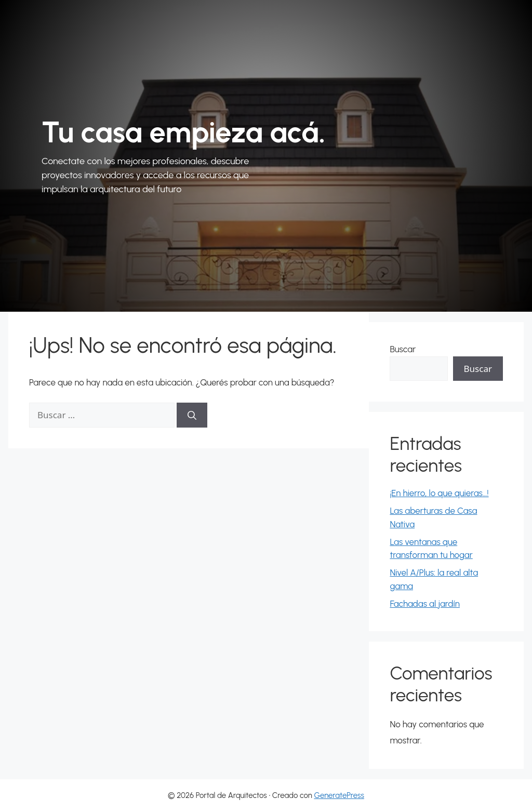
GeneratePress (339, 795)
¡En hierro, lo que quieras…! (439, 493)
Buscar (403, 349)
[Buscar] (192, 415)
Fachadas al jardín (425, 604)
